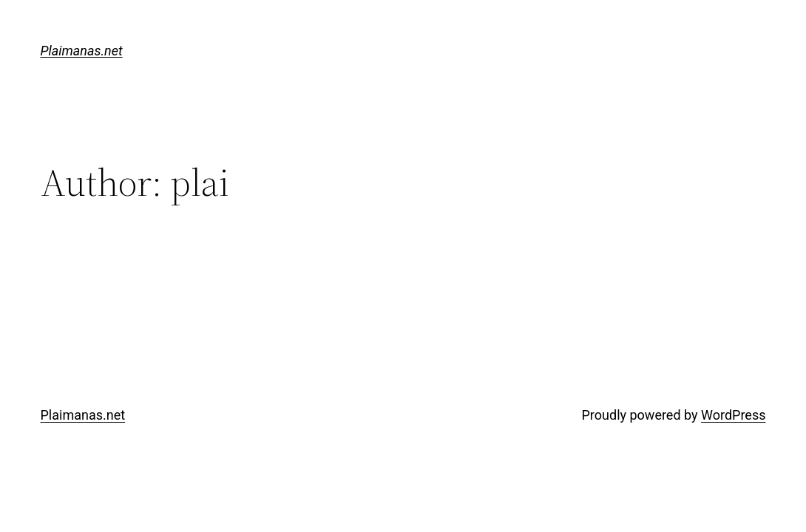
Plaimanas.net (82, 51)
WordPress (733, 415)
